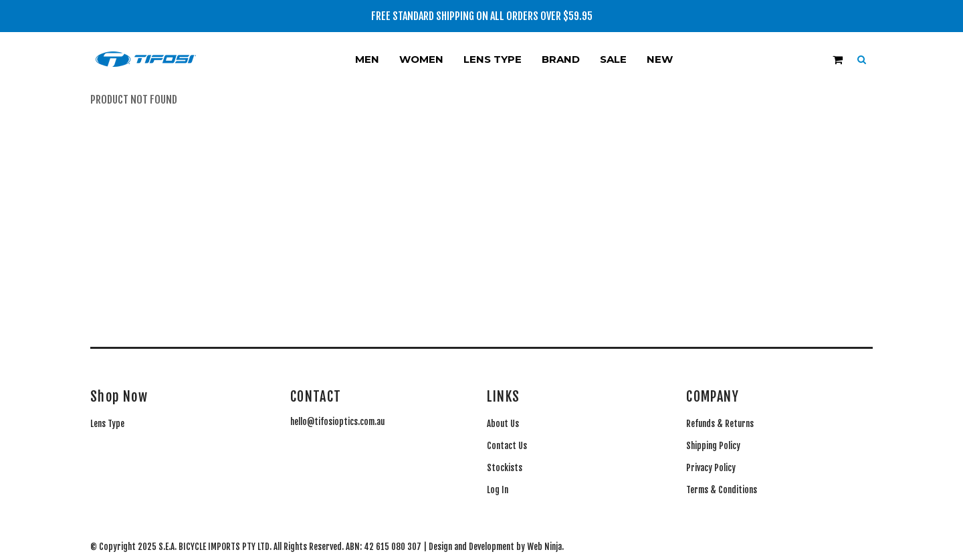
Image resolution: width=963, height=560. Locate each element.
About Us (503, 424)
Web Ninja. (545, 547)
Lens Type (493, 59)
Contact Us (507, 446)
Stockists (505, 468)
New (660, 59)
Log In (498, 490)
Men (367, 59)
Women (421, 59)
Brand (561, 59)
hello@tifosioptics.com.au (337, 422)
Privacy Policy (711, 468)
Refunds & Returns (720, 424)
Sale (613, 59)
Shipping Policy (713, 446)
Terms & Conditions (722, 490)
